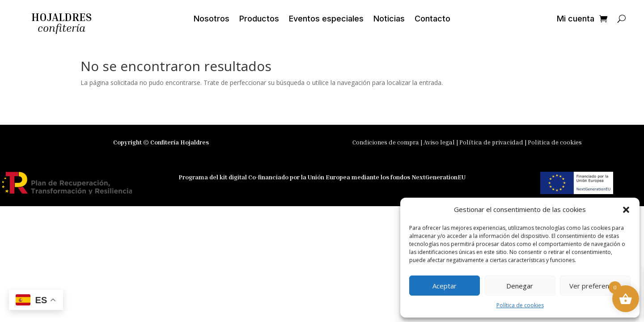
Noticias (389, 19)
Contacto (432, 19)
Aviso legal (440, 142)
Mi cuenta (576, 19)
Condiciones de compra (386, 142)
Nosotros (212, 19)
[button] (626, 210)
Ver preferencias (595, 286)
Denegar (520, 286)
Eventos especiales (326, 19)
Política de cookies (520, 305)
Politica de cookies (555, 142)
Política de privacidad (491, 142)
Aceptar (445, 286)
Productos (259, 19)
